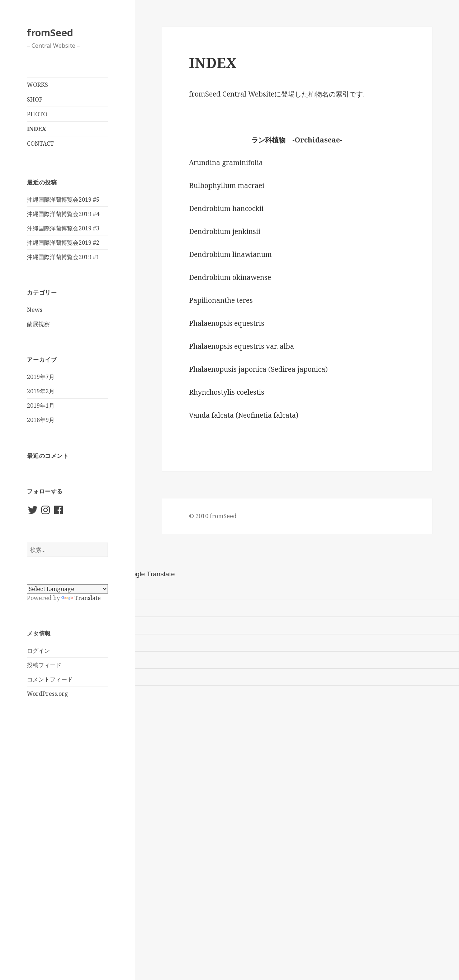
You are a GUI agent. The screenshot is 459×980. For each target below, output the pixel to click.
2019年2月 (41, 391)
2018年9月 (41, 420)
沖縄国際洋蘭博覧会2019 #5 (63, 200)
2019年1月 (41, 405)
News (35, 310)
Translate (81, 598)
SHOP (35, 99)
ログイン (38, 651)
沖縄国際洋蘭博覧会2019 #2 (63, 243)
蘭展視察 (38, 324)
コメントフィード (50, 679)
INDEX (37, 129)
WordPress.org (48, 694)
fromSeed (50, 32)
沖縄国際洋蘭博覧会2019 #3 (63, 228)
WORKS (37, 85)
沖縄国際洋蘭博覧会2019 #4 (63, 214)
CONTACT (40, 144)
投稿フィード (44, 665)
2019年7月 (41, 377)
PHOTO (37, 114)
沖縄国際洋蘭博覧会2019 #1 (63, 257)
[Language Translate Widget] (67, 589)
